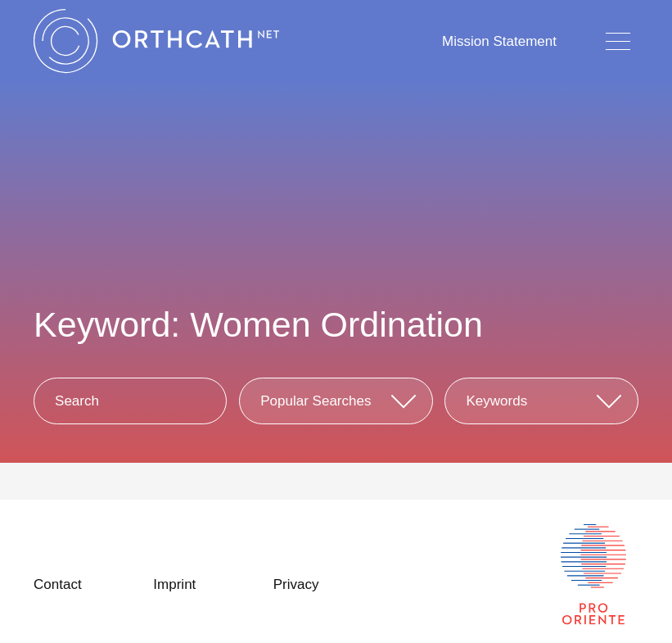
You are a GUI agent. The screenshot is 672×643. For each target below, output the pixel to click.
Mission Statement (499, 41)
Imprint (174, 584)
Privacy (296, 584)
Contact (58, 584)
